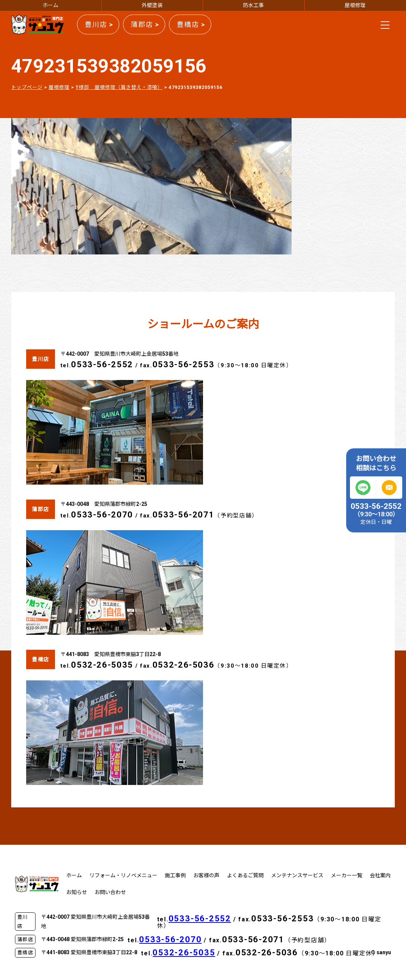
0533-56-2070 (102, 515)
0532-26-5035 (102, 665)
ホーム (50, 5)
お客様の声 (206, 875)
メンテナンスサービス (297, 875)
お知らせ (77, 892)
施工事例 (175, 875)
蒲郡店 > (145, 24)
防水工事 (253, 5)
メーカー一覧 (347, 875)
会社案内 (380, 875)
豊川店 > (99, 24)
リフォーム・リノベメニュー (123, 875)
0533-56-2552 (102, 364)
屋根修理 (355, 5)
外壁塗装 (152, 5)
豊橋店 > (191, 24)
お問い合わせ (110, 892)
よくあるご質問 (245, 875)
